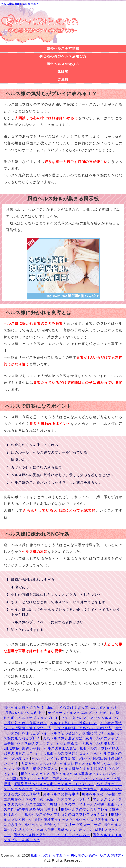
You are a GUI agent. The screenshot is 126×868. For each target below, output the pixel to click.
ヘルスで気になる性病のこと (74, 723)
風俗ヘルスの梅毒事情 (61, 794)
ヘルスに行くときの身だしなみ (85, 764)
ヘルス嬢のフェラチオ (35, 743)
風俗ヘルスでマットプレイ (68, 799)
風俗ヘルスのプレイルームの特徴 (77, 804)
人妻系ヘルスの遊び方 (39, 764)
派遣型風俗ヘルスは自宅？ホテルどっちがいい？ (54, 784)
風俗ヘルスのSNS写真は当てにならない (85, 774)
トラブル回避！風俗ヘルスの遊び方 (83, 728)
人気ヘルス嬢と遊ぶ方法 (63, 738)
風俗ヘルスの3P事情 (99, 794)
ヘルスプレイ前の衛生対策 (54, 759)
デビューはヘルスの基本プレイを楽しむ (81, 713)
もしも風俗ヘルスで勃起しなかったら (66, 753)
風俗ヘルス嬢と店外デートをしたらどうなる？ (52, 835)
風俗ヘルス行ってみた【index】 (30, 708)
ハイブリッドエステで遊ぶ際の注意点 (66, 789)
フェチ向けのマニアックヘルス (86, 718)
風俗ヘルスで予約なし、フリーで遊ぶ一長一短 (63, 825)
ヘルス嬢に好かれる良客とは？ (20, 4)
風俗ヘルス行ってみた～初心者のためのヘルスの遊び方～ (78, 855)
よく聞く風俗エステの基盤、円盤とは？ (38, 779)
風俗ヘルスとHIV (35, 774)
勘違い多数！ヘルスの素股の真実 (49, 748)
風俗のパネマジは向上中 (25, 713)
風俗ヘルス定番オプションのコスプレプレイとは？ (66, 814)
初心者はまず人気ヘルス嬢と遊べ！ (88, 708)
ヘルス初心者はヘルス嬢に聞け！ (77, 733)
